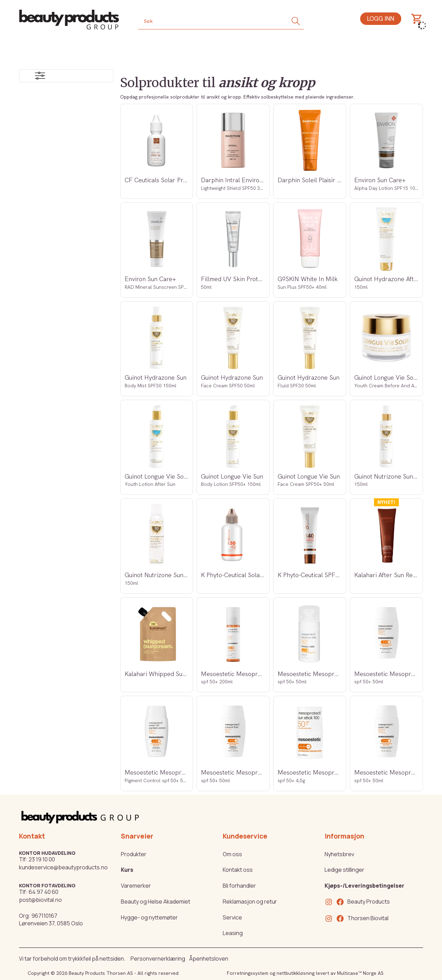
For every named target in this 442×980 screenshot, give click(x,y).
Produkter (134, 854)
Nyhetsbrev (339, 854)
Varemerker (136, 886)
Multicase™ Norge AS (360, 973)
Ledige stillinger (344, 870)
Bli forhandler (239, 886)
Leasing (233, 933)
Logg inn (381, 19)
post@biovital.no (40, 900)
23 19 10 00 (42, 859)
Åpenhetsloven (209, 959)
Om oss (232, 854)
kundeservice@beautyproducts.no (63, 867)
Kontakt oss (238, 870)
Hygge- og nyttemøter (149, 917)
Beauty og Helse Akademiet (156, 902)
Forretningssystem (248, 973)
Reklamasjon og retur (250, 902)
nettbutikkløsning (296, 973)
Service (232, 917)
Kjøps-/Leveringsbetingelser (364, 886)
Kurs (127, 870)
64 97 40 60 (44, 892)
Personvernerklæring (158, 959)
